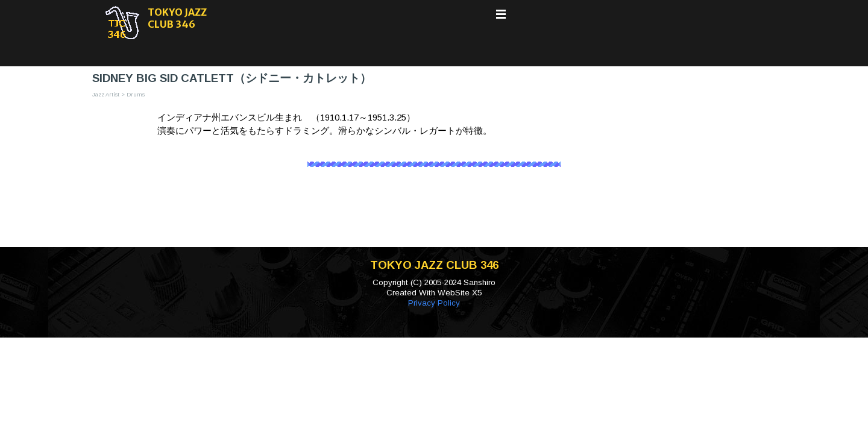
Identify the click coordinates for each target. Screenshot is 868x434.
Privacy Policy (434, 303)
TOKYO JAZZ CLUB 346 (178, 18)
